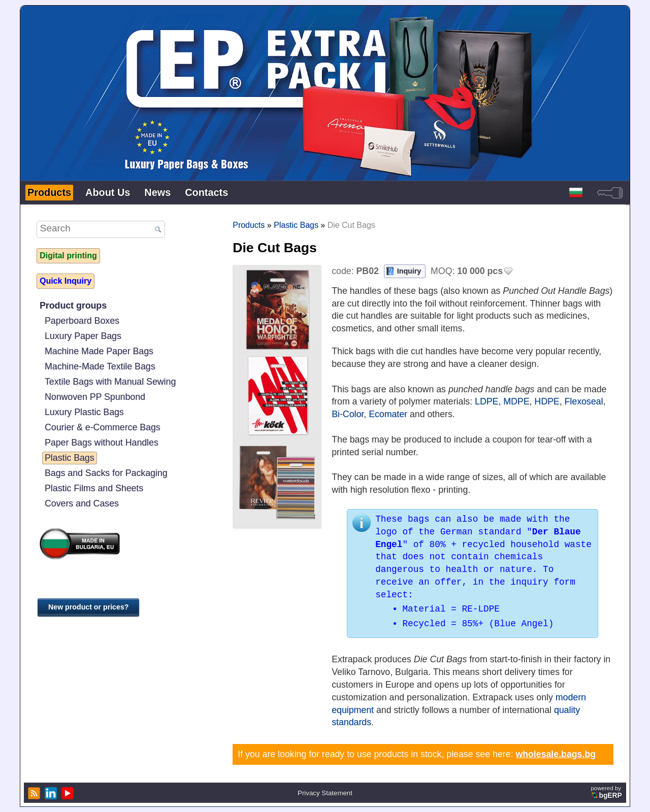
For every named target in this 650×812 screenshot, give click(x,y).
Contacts (206, 192)
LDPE (486, 401)
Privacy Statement (325, 793)
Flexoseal (584, 401)
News (157, 192)
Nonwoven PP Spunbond (95, 397)
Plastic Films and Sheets (94, 488)
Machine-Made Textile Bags (100, 366)
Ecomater (388, 414)
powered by (607, 792)
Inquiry (409, 271)
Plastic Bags (70, 458)
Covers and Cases (82, 503)
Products (49, 192)
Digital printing (68, 256)
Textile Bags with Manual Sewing (110, 382)
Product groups (73, 306)
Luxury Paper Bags (83, 336)
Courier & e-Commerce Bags (103, 427)
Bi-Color (348, 414)
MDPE (516, 401)
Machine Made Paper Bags (99, 351)
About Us (108, 192)
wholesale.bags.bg (556, 754)
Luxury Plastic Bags (84, 412)
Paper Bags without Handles (102, 443)
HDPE (547, 401)
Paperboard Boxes (82, 321)
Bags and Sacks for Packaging (106, 473)
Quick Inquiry (66, 281)
